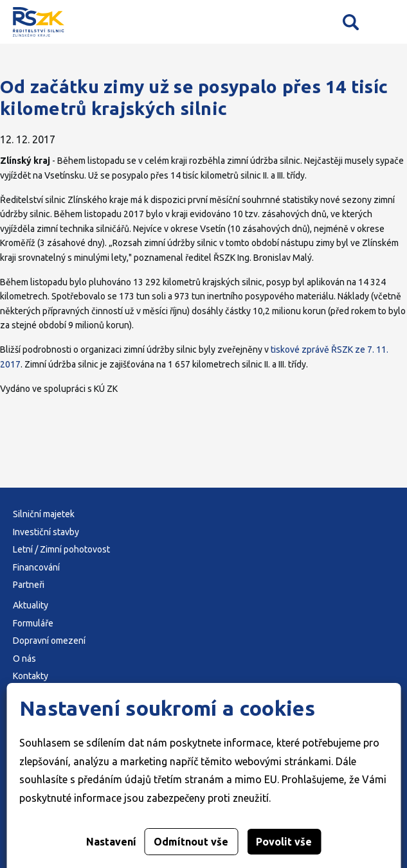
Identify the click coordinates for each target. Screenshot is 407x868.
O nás (24, 659)
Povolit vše (284, 842)
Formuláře (33, 623)
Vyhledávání (351, 22)
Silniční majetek (44, 514)
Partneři (29, 585)
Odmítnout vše (191, 842)
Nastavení (111, 842)
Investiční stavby (46, 532)
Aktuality (31, 605)
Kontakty (31, 676)
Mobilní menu (386, 22)
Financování (36, 567)
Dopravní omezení (49, 641)
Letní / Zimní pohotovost (61, 549)
